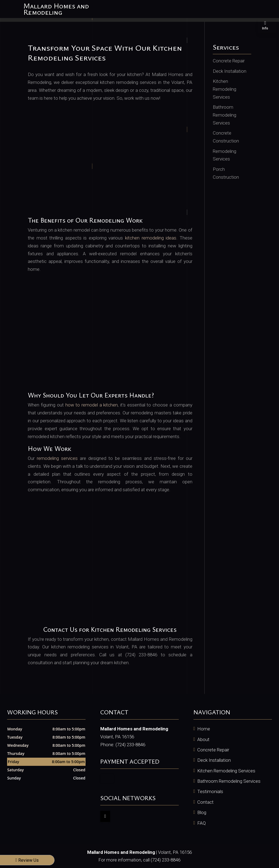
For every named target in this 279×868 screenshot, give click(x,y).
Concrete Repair (213, 750)
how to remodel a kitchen (92, 405)
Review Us (27, 860)
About (203, 739)
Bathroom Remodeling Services (229, 781)
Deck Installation (214, 760)
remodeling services (57, 458)
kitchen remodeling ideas (151, 238)
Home (204, 729)
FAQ (201, 823)
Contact (205, 802)
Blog (202, 812)
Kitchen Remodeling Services (226, 771)
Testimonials (210, 791)
